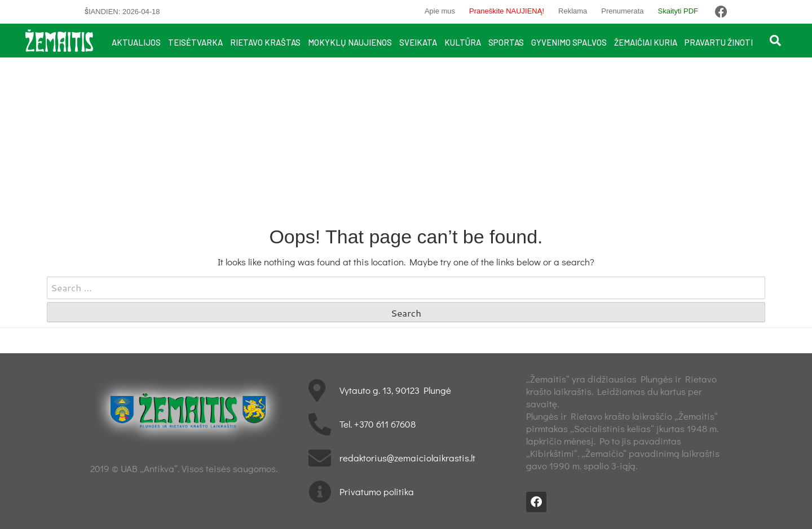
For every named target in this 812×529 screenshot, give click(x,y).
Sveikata (418, 42)
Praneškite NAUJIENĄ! (507, 11)
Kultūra (463, 42)
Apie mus (440, 11)
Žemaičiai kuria (646, 42)
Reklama (573, 11)
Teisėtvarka (195, 42)
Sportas (506, 42)
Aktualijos (136, 42)
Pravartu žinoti (719, 42)
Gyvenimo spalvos (569, 42)
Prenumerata (622, 11)
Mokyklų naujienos (350, 42)
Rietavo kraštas (265, 42)
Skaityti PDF (678, 11)
